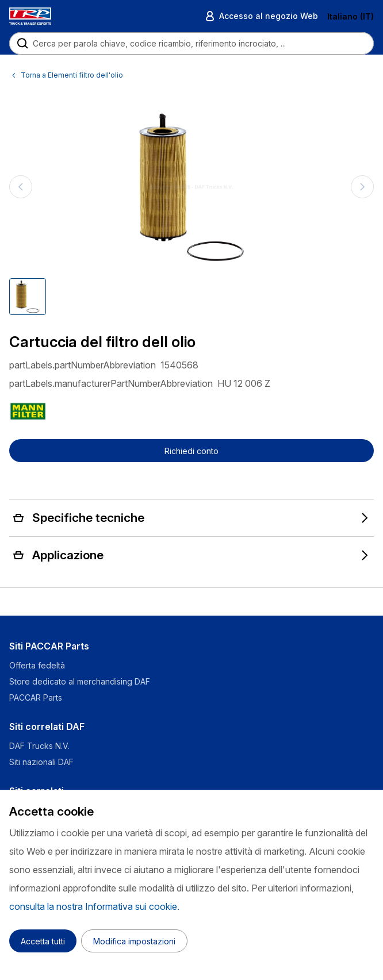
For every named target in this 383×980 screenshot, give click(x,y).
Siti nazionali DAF (41, 762)
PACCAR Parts (36, 697)
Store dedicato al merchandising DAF (80, 681)
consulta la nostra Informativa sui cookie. (94, 906)
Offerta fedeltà (37, 665)
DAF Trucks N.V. (39, 746)
